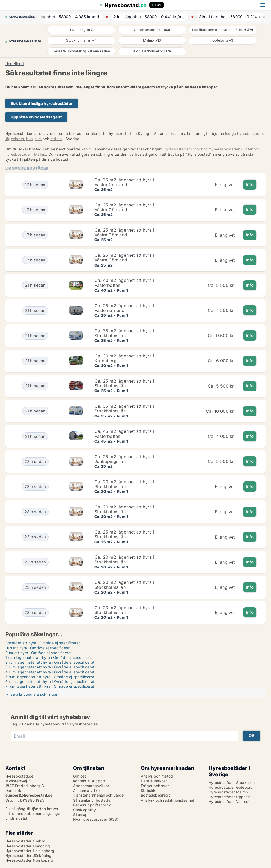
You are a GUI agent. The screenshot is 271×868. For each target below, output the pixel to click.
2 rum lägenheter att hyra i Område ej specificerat (50, 662)
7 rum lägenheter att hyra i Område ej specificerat (50, 686)
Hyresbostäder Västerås (230, 802)
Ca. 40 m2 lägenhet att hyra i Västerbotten (124, 283)
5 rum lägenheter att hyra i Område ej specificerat (50, 677)
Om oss (80, 776)
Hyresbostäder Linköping (28, 846)
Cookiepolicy (84, 810)
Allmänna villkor (87, 790)
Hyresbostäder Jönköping (28, 855)
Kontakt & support (89, 781)
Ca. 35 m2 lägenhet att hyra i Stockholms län (124, 333)
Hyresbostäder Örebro (25, 841)
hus (29, 139)
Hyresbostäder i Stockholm (188, 149)
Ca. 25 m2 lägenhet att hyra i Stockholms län (124, 383)
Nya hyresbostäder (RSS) (96, 819)
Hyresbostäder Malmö (228, 792)
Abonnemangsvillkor (91, 786)
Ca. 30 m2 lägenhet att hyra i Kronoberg (124, 358)
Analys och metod (157, 776)
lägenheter (15, 139)
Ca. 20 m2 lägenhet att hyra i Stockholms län (124, 484)
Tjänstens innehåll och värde (98, 795)
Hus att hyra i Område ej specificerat (38, 648)
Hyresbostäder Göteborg (231, 787)
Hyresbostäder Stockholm (232, 782)
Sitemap (80, 814)
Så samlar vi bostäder (92, 800)
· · (72, 17)
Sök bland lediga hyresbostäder (42, 104)
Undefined (15, 64)
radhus (56, 139)
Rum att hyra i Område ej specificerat (39, 653)
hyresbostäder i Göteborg (237, 149)
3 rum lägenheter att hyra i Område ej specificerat (50, 667)
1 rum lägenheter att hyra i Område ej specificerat (49, 657)
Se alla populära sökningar (34, 694)
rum (38, 139)
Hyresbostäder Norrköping (29, 860)
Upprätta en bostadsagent (36, 117)
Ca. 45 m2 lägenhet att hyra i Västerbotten (124, 434)
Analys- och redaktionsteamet (168, 800)
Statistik (148, 790)
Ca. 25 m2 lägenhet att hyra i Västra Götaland (124, 182)
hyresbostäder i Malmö (26, 154)
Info (250, 184)
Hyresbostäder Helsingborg (30, 851)
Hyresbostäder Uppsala (230, 797)
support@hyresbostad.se (29, 795)
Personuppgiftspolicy (92, 805)
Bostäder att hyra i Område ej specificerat (43, 643)
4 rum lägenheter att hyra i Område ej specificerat (50, 672)
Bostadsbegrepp (156, 795)
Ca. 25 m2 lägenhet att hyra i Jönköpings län (124, 459)
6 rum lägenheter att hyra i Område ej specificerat (50, 681)
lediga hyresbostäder (244, 133)
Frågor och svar (155, 786)
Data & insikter (154, 781)
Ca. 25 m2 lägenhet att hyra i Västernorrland (124, 308)
